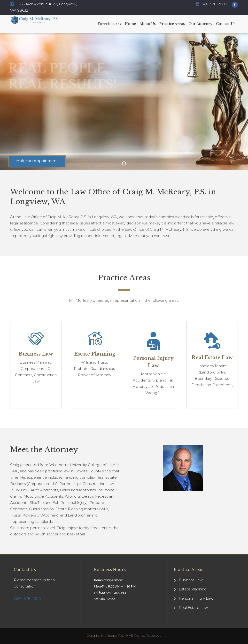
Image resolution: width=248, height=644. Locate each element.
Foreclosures (109, 24)
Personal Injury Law (196, 598)
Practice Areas (172, 24)
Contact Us (226, 24)
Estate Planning (193, 589)
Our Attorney (200, 24)
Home (130, 24)
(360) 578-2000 (27, 599)
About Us (148, 24)
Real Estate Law (193, 608)
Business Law (191, 580)
